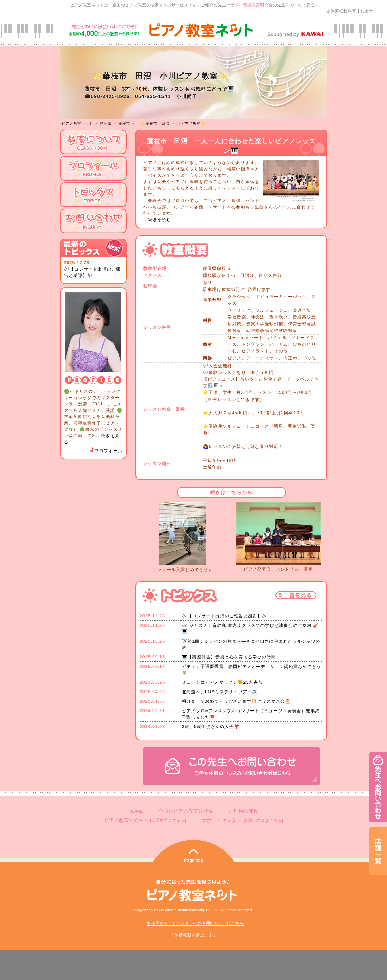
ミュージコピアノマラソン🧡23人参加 (222, 682)
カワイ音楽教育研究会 (252, 5)
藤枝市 (125, 124)
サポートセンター (242, 820)
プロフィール (106, 451)
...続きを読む (157, 220)
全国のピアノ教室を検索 (186, 811)
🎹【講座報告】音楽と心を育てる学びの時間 (229, 657)
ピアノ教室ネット (77, 124)
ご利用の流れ (243, 811)
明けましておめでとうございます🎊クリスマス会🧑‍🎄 (236, 701)
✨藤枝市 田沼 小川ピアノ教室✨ (173, 124)
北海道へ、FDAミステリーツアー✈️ (220, 692)
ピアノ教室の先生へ (145, 820)
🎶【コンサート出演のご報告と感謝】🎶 (225, 616)
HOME (136, 811)
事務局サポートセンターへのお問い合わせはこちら (195, 923)
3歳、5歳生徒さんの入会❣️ (211, 727)
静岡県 (106, 124)
